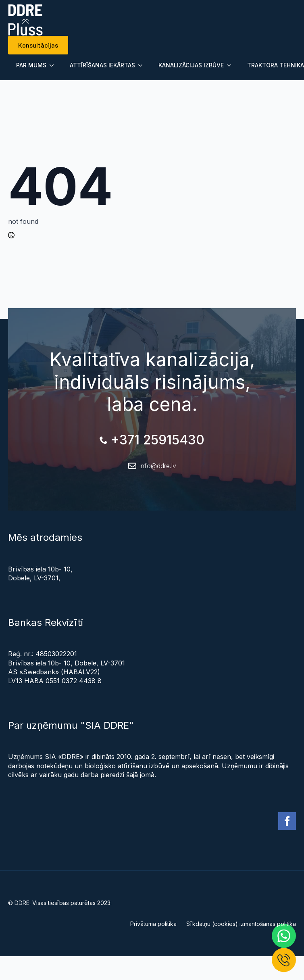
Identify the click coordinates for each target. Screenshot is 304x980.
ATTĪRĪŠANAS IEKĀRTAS (102, 65)
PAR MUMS (31, 65)
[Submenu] (54, 65)
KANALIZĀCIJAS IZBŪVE (191, 65)
